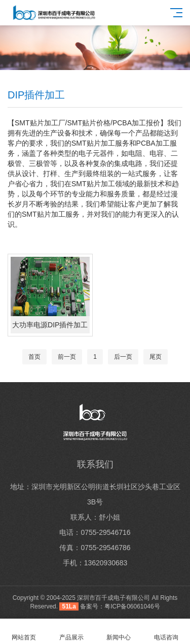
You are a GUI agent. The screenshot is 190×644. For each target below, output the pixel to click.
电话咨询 (166, 632)
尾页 (156, 357)
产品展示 (71, 632)
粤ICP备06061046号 (132, 606)
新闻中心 (119, 632)
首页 (34, 357)
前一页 (67, 357)
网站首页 (24, 632)
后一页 (123, 357)
